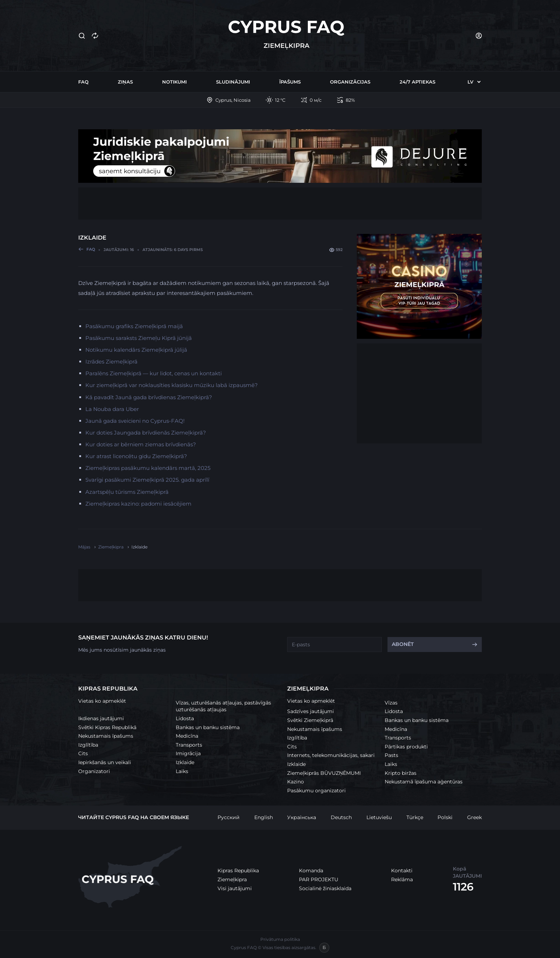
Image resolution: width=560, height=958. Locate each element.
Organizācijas (350, 82)
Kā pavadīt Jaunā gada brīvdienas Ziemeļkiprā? (149, 397)
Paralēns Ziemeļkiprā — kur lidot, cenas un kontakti (154, 373)
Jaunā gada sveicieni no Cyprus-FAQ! (135, 421)
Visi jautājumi (235, 888)
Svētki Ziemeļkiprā (310, 720)
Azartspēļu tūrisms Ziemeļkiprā (127, 492)
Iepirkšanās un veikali (105, 762)
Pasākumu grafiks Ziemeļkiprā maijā (134, 326)
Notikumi (174, 82)
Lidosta (185, 718)
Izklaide (185, 762)
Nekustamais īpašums (106, 736)
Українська (302, 817)
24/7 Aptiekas (417, 82)
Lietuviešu (379, 817)
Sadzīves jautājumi (311, 711)
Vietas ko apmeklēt (102, 701)
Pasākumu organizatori (316, 791)
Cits (83, 753)
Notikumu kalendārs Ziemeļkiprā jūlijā (136, 350)
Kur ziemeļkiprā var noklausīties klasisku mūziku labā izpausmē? (172, 385)
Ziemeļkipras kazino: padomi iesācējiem (138, 504)
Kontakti (402, 871)
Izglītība (88, 745)
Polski (445, 817)
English (264, 817)
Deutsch (341, 817)
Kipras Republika (238, 871)
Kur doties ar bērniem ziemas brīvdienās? (141, 444)
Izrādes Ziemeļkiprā (111, 362)
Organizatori (94, 771)
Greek (474, 817)
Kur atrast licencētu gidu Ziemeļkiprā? (136, 456)
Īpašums (290, 82)
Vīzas (391, 703)
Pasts (391, 755)
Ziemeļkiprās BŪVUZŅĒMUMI (324, 773)
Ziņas (125, 82)
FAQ (83, 82)
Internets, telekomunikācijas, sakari (331, 755)
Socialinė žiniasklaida (325, 888)
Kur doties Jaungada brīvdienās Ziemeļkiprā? (146, 433)
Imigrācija (188, 753)
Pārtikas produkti (406, 747)
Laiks (182, 771)
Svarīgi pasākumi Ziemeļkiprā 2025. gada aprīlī (147, 480)
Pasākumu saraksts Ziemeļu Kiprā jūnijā (139, 338)
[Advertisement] (280, 204)
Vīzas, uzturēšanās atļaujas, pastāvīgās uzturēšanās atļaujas (223, 706)
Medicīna (187, 736)
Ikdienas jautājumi (101, 718)
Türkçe (415, 817)
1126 (463, 887)
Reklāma (402, 879)
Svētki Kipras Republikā (107, 727)
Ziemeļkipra (232, 879)
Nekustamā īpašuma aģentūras (424, 782)
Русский (229, 817)
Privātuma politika (280, 939)
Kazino (296, 782)
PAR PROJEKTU (319, 879)
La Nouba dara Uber (112, 409)
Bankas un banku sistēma (208, 727)
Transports (189, 745)
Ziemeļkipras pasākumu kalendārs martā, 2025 (148, 468)
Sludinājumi (233, 82)
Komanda (311, 871)
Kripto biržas (401, 773)
